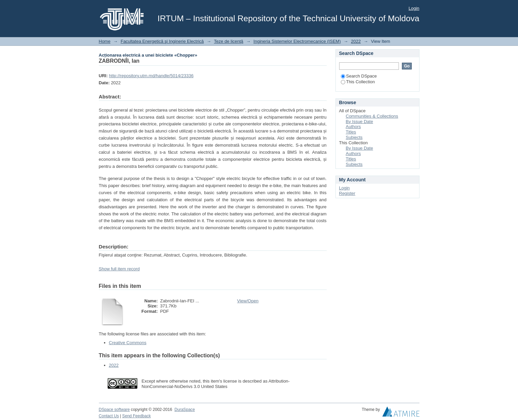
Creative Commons (128, 343)
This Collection (358, 82)
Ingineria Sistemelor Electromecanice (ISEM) (297, 41)
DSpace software (114, 410)
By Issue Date (360, 122)
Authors (353, 127)
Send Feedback (137, 416)
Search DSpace (359, 76)
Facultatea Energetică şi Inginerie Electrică (162, 41)
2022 (356, 41)
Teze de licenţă (229, 41)
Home (105, 41)
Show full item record (119, 269)
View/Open (248, 301)
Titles (351, 132)
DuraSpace (185, 410)
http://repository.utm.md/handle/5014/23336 (151, 76)
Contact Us (109, 416)
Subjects (354, 137)
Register (347, 193)
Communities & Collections (372, 116)
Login (414, 8)
